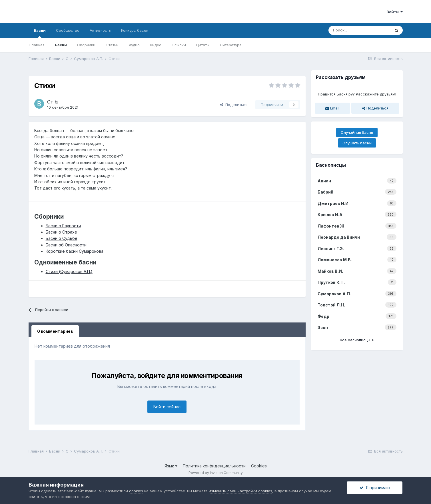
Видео (156, 45)
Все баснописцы (357, 340)
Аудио (134, 45)
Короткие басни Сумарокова (75, 251)
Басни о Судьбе (62, 238)
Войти (395, 12)
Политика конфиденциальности (214, 466)
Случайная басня (357, 132)
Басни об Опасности (66, 245)
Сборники (86, 45)
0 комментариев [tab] (55, 331)
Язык (171, 466)
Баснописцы (331, 165)
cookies (136, 491)
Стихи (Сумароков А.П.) (69, 271)
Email (332, 108)
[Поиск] (359, 30)
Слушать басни (357, 143)
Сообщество (68, 30)
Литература (231, 45)
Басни (40, 33)
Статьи (112, 45)
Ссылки (179, 45)
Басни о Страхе (61, 232)
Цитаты (203, 45)
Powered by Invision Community (216, 473)
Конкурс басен (135, 30)
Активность (100, 30)
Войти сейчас (167, 407)
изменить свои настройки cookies (240, 491)
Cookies (259, 466)
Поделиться (234, 105)
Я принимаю (375, 488)
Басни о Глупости (63, 226)
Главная (37, 45)
